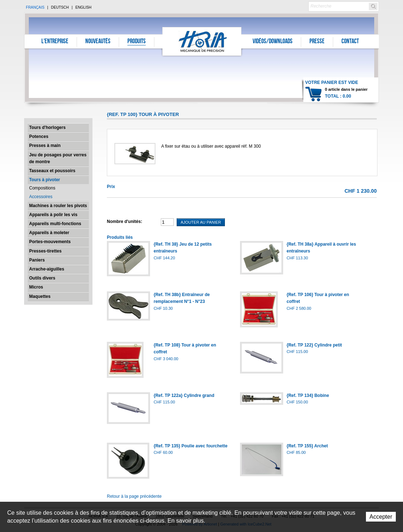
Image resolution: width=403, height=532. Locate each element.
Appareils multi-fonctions (55, 224)
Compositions (42, 188)
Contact (350, 42)
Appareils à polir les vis (53, 215)
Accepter (381, 517)
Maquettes (40, 296)
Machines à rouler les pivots (58, 206)
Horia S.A (202, 41)
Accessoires (41, 197)
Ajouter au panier (201, 222)
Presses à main (45, 146)
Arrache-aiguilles (47, 269)
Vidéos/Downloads (273, 42)
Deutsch (60, 7)
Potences (39, 137)
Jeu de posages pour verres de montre (58, 158)
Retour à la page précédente (134, 496)
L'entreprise (55, 42)
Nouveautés (98, 42)
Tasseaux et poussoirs (52, 171)
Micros (36, 287)
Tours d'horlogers (47, 128)
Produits (137, 42)
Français (35, 7)
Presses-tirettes (45, 251)
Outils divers (42, 278)
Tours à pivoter (45, 180)
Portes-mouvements (50, 242)
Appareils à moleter (49, 233)
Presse (317, 42)
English (83, 7)
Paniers (37, 260)
